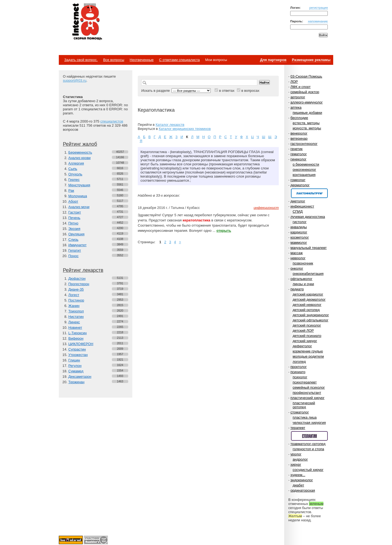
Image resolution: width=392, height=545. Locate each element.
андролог (300, 459)
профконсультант (307, 393)
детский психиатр (307, 336)
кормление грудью (308, 351)
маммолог (299, 243)
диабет (298, 485)
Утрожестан (78, 355)
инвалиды (299, 227)
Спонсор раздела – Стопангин (309, 436)
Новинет (75, 328)
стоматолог (300, 412)
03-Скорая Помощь (306, 76)
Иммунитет (77, 245)
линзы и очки (303, 284)
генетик (297, 149)
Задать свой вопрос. (81, 60)
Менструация (79, 185)
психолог (300, 377)
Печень (74, 218)
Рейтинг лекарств (83, 270)
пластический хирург (307, 398)
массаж (297, 253)
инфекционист (302, 206)
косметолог (300, 237)
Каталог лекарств (170, 125)
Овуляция (76, 234)
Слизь (73, 240)
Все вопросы (114, 60)
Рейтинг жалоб (80, 144)
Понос (73, 256)
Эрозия (74, 229)
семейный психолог (309, 387)
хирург (296, 465)
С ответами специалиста (179, 60)
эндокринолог (302, 480)
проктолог (299, 367)
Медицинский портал (87, 22)
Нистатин (76, 317)
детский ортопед (306, 310)
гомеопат (298, 180)
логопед (299, 362)
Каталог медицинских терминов (185, 129)
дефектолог (302, 346)
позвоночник (303, 263)
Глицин (74, 360)
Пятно (73, 223)
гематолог (299, 154)
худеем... (298, 475)
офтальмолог (301, 279)
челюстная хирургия (309, 423)
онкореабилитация (308, 274)
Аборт (73, 201)
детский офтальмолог (310, 320)
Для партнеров (273, 60)
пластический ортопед (304, 405)
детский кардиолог (308, 294)
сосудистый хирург (308, 470)
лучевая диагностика (308, 217)
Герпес (74, 180)
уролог (296, 454)
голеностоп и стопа (308, 449)
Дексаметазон (80, 377)
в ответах (227, 91)
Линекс (74, 322)
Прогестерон (79, 284)
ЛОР (294, 82)
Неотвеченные (142, 60)
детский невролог (307, 305)
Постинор (76, 300)
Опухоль (75, 174)
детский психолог (307, 325)
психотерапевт (305, 382)
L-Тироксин (77, 333)
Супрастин (77, 349)
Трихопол (76, 311)
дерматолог (300, 185)
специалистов (112, 121)
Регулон (75, 366)
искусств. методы (307, 128)
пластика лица (305, 417)
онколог (297, 268)
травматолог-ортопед (308, 444)
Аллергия (76, 163)
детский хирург (305, 341)
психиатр (298, 372)
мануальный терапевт (309, 248)
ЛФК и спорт (301, 87)
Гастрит (75, 212)
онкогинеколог (304, 170)
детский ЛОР (303, 331)
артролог (298, 97)
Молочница (78, 196)
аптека (296, 107)
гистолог (300, 222)
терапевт (298, 428)
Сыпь (73, 169)
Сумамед (76, 371)
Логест (74, 295)
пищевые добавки (307, 113)
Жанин (74, 306)
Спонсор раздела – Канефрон (309, 193)
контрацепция (304, 175)
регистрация (318, 7)
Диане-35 (76, 289)
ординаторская (303, 490)
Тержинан (76, 382)
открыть (224, 231)
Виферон (76, 338)
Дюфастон (77, 278)
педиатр (297, 289)
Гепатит (75, 250)
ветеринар (299, 138)
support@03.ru (75, 80)
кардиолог (299, 232)
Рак (71, 191)
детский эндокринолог (311, 315)
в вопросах (250, 91)
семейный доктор (305, 92)
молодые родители (308, 356)
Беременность (80, 152)
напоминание (318, 21)
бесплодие (299, 118)
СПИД (298, 211)
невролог (298, 258)
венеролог (299, 133)
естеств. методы (306, 123)
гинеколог (298, 159)
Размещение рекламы (311, 60)
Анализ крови (79, 158)
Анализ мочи (79, 207)
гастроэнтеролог (304, 144)
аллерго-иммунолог (307, 102)
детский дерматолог (309, 299)
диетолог (298, 201)
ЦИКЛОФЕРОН (81, 344)
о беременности (306, 164)
